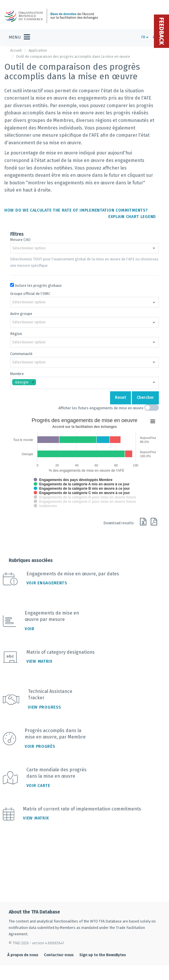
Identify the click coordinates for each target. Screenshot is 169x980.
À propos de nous (23, 955)
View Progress (44, 707)
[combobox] (84, 249)
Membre (17, 374)
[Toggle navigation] (19, 37)
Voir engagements (47, 583)
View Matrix (39, 661)
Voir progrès (40, 746)
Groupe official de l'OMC (30, 294)
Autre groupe (21, 314)
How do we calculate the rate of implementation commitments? (76, 210)
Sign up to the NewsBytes (103, 955)
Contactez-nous (59, 955)
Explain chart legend (132, 217)
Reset (121, 398)
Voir (30, 629)
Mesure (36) (20, 240)
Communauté (21, 354)
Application (38, 50)
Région (16, 334)
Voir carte (38, 786)
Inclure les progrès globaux (38, 285)
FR (145, 37)
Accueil (16, 50)
